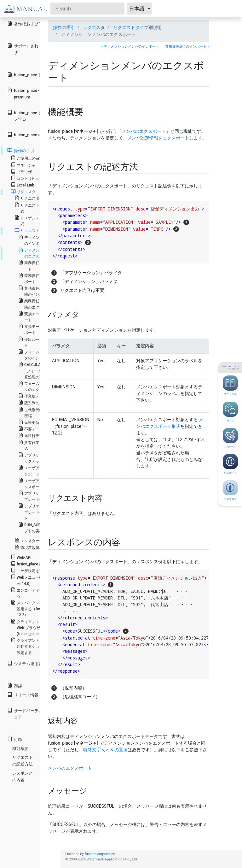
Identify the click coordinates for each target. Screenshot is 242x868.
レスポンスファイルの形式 (38, 221)
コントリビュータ (29, 178)
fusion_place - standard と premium (35, 93)
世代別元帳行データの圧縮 (40, 412)
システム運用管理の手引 (33, 663)
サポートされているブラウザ (35, 49)
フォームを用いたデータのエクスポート (40, 386)
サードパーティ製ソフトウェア (35, 714)
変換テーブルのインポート (40, 316)
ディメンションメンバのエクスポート (40, 253)
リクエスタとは (31, 198)
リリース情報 (23, 695)
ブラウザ (21, 171)
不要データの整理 (36, 429)
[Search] (87, 9)
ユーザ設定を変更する (33, 570)
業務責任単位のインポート (40, 265)
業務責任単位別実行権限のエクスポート (40, 304)
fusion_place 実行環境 (32, 564)
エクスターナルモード (36, 540)
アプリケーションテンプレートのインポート (40, 496)
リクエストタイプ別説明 (137, 27)
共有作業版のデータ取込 (40, 445)
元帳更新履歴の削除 (38, 422)
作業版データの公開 (38, 396)
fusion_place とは (27, 75)
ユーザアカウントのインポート (40, 470)
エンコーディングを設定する (36, 593)
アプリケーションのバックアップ (40, 458)
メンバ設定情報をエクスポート (158, 138)
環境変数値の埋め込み (36, 547)
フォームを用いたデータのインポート (40, 355)
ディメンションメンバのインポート (40, 240)
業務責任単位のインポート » (187, 47)
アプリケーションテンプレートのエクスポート (40, 512)
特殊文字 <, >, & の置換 (105, 750)
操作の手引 (64, 27)
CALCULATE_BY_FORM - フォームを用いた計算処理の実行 (41, 370)
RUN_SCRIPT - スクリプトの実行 (40, 528)
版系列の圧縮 (33, 402)
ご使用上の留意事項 (31, 158)
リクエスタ (94, 27)
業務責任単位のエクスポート (40, 278)
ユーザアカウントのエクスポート (40, 483)
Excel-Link (22, 185)
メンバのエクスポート (144, 131)
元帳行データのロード (40, 435)
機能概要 (20, 749)
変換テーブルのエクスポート (40, 329)
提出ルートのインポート (40, 342)
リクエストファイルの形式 (38, 208)
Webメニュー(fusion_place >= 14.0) (36, 580)
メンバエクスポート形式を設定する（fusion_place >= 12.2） (36, 608)
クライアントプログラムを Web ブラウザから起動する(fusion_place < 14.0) (37, 627)
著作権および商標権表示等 (35, 24)
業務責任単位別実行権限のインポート (40, 291)
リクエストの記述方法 (23, 761)
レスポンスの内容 (23, 776)
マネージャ (23, 165)
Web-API (21, 557)
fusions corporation (100, 854)
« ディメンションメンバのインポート (130, 47)
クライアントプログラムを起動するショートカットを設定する (36, 646)
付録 (15, 739)
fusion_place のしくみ (31, 135)
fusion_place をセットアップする (35, 116)
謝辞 (15, 685)
